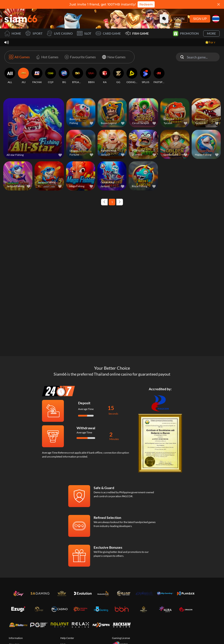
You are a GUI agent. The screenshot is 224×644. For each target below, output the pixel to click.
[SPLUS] (145, 76)
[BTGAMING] (78, 76)
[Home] (21, 19)
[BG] (64, 76)
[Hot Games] (46, 57)
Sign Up (200, 19)
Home (13, 33)
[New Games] (113, 57)
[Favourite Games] (79, 57)
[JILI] (23, 76)
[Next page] (120, 202)
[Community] (164, 19)
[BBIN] (91, 76)
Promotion (186, 34)
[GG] (118, 76)
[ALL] (10, 76)
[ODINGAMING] (132, 76)
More (211, 33)
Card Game (108, 33)
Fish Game (137, 33)
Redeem (146, 4)
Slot (84, 33)
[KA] (105, 76)
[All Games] (19, 57)
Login (179, 19)
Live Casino (60, 33)
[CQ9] (51, 76)
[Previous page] (104, 202)
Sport (34, 33)
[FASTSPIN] (159, 76)
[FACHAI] (37, 76)
